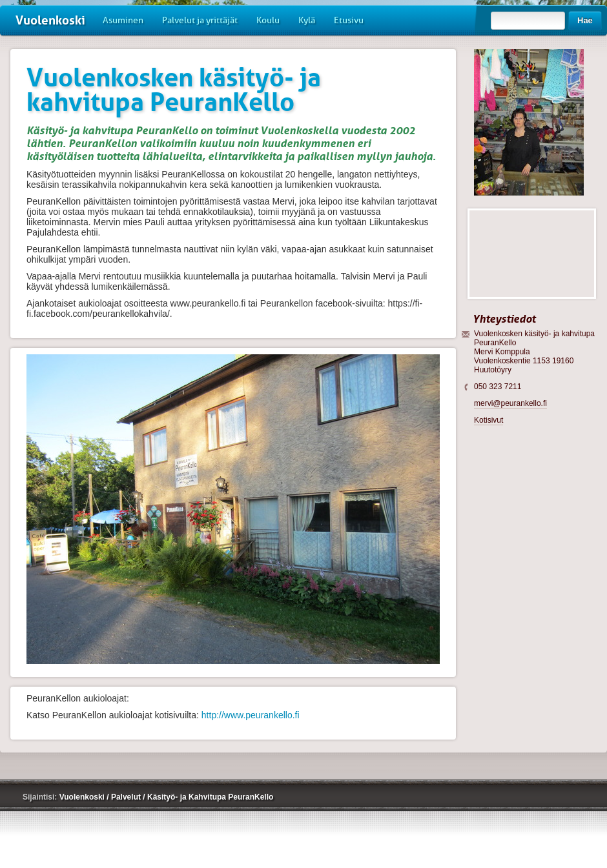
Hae (585, 20)
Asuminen (123, 20)
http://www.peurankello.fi (251, 715)
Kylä (307, 20)
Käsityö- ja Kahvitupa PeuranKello (210, 797)
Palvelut (127, 797)
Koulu (268, 20)
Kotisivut (489, 420)
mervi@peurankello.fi (510, 403)
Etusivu (349, 20)
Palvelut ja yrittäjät (200, 20)
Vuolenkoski (50, 20)
